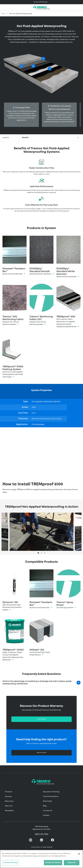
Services (8, 797)
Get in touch (41, 753)
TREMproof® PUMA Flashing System (15, 356)
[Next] (78, 532)
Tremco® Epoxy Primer (68, 589)
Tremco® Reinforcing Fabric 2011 (42, 305)
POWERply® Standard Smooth (42, 256)
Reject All (72, 863)
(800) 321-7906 (42, 834)
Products (9, 792)
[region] (41, 859)
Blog (45, 806)
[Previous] (5, 532)
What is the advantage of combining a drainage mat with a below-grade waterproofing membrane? (37, 683)
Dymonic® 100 (15, 590)
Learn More (41, 719)
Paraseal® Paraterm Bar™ (15, 256)
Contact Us (48, 811)
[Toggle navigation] (41, 2)
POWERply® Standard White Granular (68, 257)
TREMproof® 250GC (15, 639)
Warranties (47, 801)
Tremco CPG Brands (41, 2)
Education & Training (51, 792)
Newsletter (9, 811)
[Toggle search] (80, 8)
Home (3, 14)
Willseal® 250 (42, 637)
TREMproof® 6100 (68, 306)
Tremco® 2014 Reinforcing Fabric (15, 305)
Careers (46, 815)
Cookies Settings (10, 863)
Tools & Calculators (51, 797)
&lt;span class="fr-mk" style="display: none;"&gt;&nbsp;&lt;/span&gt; (41, 453)
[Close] (79, 854)
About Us (9, 806)
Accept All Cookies (53, 863)
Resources (9, 801)
